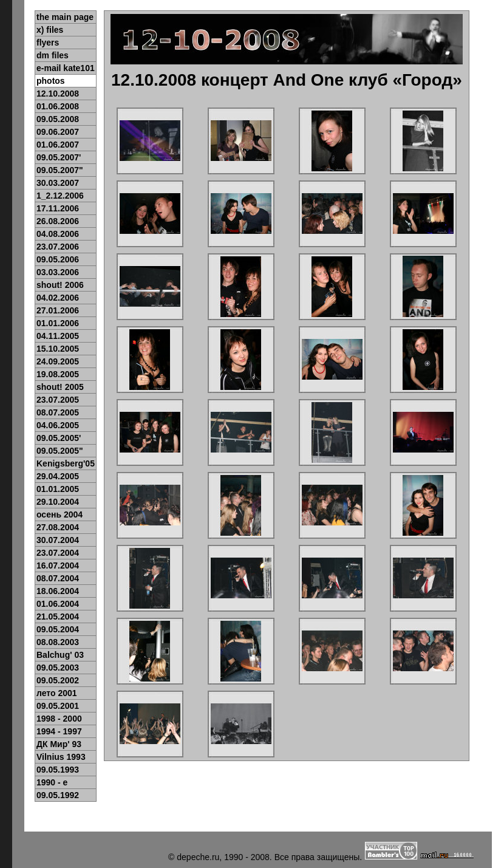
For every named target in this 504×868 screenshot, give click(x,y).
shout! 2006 (60, 285)
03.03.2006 (58, 272)
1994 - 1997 (59, 731)
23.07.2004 (58, 553)
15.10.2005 (58, 349)
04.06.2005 (58, 425)
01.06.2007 (58, 145)
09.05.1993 (58, 770)
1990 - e (52, 782)
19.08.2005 (58, 374)
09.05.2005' (59, 438)
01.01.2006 (58, 323)
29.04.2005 (58, 476)
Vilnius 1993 (61, 757)
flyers (48, 43)
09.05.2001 (58, 706)
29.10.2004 (58, 502)
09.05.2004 (58, 629)
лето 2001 (57, 693)
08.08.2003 (58, 642)
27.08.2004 (58, 527)
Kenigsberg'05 (66, 463)
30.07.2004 (58, 540)
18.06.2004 (58, 591)
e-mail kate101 (66, 68)
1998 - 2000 (59, 719)
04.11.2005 (58, 336)
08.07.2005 (58, 412)
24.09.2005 (58, 361)
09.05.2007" (60, 170)
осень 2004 (60, 514)
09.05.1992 (58, 795)
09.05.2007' (59, 157)
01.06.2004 (58, 604)
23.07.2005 (58, 400)
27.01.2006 (58, 310)
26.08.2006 (58, 221)
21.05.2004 (58, 617)
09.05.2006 (58, 259)
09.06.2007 (58, 132)
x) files (50, 30)
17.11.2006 (58, 208)
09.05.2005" (60, 451)
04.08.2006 (58, 234)
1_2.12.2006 (60, 196)
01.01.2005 (58, 489)
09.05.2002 (58, 680)
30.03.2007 (58, 183)
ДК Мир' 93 (59, 744)
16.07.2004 (58, 566)
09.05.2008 (58, 119)
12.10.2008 (58, 94)
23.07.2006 (58, 247)
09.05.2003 (58, 668)
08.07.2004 (58, 578)
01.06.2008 (58, 106)
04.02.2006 (58, 298)
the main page (65, 17)
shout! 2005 (60, 387)
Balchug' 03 (60, 655)
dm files (53, 55)
